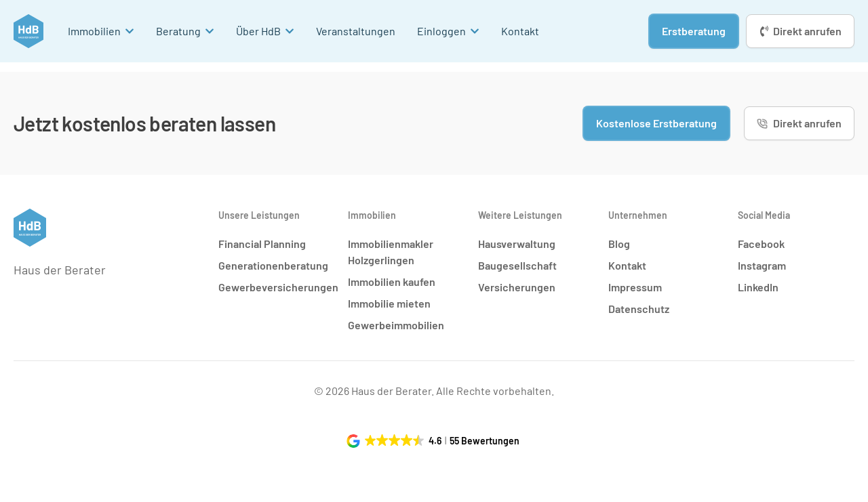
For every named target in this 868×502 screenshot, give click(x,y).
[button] (434, 441)
